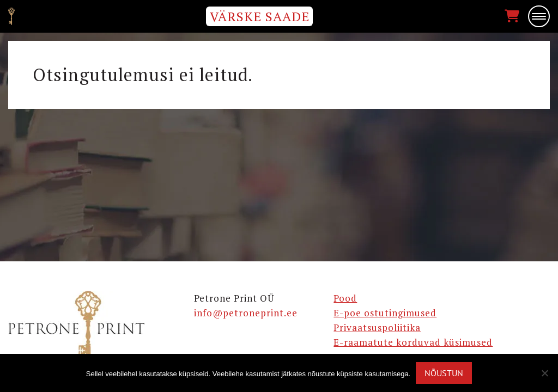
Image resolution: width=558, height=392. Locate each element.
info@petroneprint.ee (246, 313)
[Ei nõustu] (544, 373)
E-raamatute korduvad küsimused (413, 342)
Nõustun (444, 373)
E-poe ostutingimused (385, 313)
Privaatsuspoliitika (377, 327)
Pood (345, 298)
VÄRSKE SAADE (260, 16)
